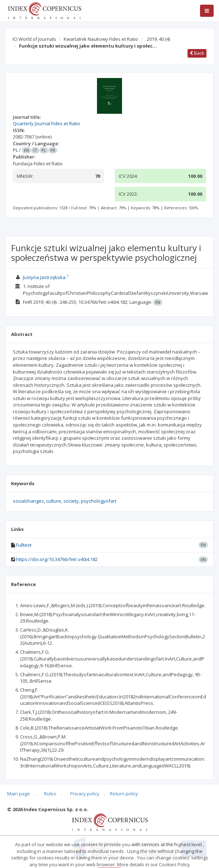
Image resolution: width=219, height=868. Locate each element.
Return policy (124, 794)
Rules (50, 794)
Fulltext (24, 545)
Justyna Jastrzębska (44, 277)
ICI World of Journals (34, 39)
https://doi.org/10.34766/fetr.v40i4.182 (57, 559)
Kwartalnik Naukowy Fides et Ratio (101, 39)
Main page (19, 794)
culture (54, 501)
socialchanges (28, 501)
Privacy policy (85, 794)
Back (197, 53)
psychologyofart (99, 501)
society (71, 501)
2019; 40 (158, 39)
